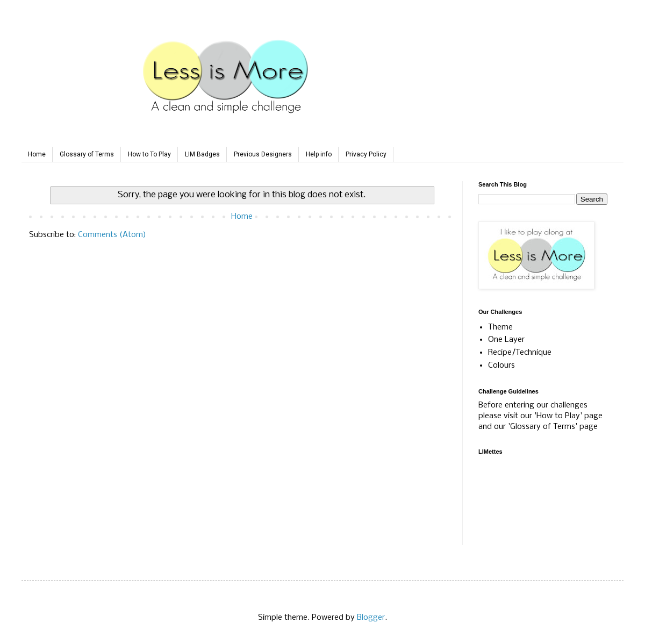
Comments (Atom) (112, 235)
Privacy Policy (366, 154)
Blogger (371, 618)
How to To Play (149, 154)
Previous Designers (263, 154)
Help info (319, 154)
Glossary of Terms (87, 154)
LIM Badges (202, 154)
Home (37, 154)
